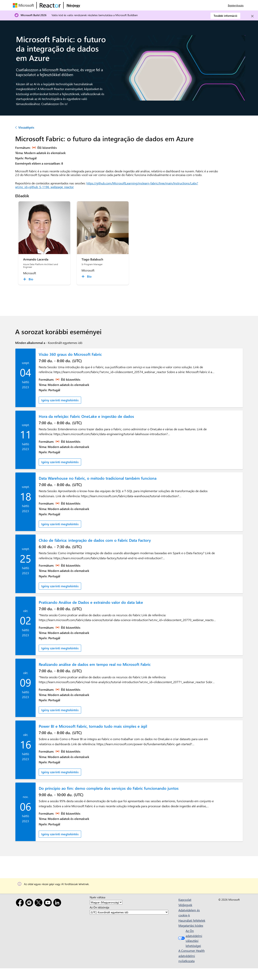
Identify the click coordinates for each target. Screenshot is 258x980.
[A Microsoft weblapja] (24, 5)
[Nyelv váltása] (106, 902)
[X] (39, 903)
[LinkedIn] (58, 903)
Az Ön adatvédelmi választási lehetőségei (190, 938)
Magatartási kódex (191, 925)
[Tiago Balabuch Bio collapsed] (87, 276)
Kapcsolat (185, 900)
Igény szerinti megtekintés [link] (60, 400)
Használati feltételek (192, 920)
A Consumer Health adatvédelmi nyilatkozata (192, 956)
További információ (225, 16)
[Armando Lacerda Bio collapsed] (29, 279)
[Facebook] (21, 903)
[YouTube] (49, 903)
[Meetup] (30, 903)
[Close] (252, 16)
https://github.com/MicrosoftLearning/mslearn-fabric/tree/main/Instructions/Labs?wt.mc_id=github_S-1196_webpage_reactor (107, 185)
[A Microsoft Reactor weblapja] (50, 5)
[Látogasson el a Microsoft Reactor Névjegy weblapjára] (73, 5)
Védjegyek (185, 905)
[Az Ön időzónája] (129, 912)
